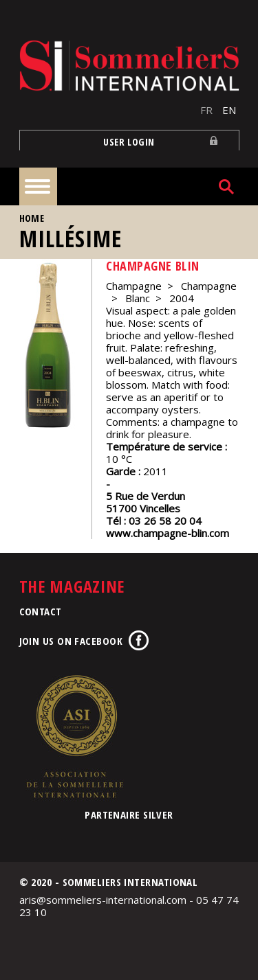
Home (32, 218)
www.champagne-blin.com (168, 533)
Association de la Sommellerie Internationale (74, 736)
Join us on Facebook (71, 641)
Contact (41, 611)
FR (206, 110)
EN (229, 110)
